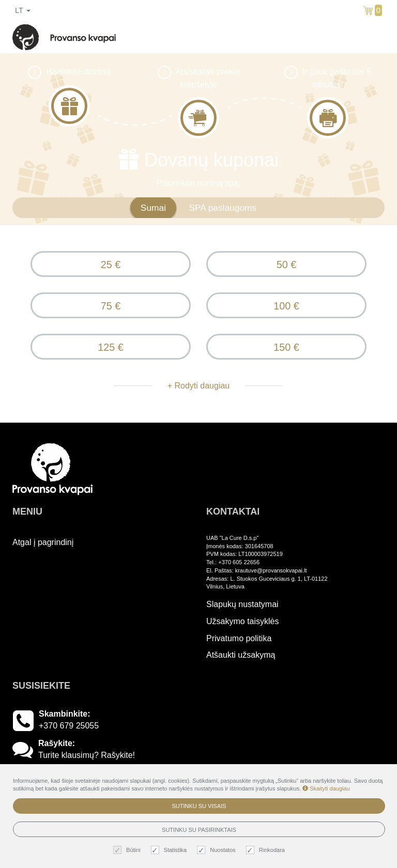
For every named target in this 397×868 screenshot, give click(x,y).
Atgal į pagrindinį (43, 542)
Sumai (153, 208)
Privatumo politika (239, 638)
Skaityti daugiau (326, 788)
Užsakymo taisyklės (242, 621)
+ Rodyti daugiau (199, 386)
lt (23, 10)
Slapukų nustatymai (242, 604)
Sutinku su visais (199, 806)
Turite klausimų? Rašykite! (87, 755)
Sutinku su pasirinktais (199, 830)
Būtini (128, 850)
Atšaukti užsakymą (241, 655)
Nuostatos (218, 850)
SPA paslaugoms (223, 208)
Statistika (170, 850)
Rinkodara (267, 850)
